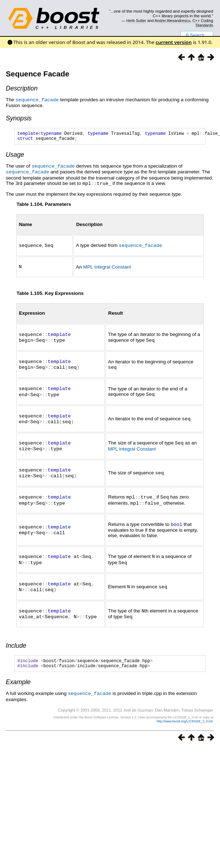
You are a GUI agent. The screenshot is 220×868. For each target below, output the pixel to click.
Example (18, 677)
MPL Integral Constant (107, 267)
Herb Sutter (136, 21)
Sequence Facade (38, 74)
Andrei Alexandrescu (172, 21)
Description (22, 88)
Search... (197, 35)
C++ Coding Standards (203, 23)
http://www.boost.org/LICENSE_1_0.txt (184, 716)
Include (16, 638)
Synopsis (19, 118)
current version (174, 42)
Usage (15, 156)
